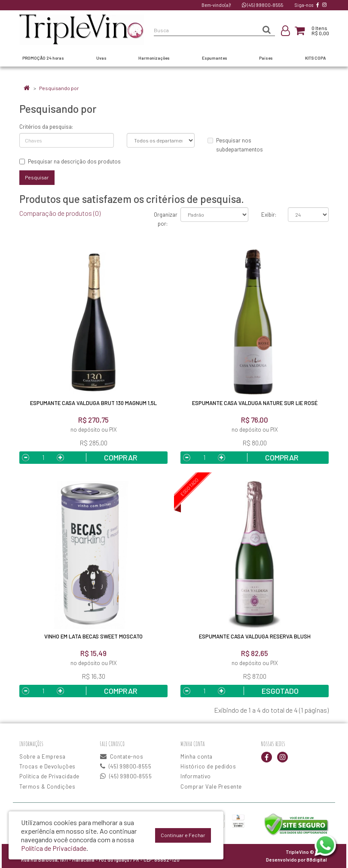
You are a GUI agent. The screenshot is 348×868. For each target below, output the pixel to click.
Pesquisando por (59, 88)
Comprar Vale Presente (211, 786)
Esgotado (280, 691)
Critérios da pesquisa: (46, 127)
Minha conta (197, 756)
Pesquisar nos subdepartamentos (235, 145)
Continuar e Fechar (183, 835)
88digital (317, 860)
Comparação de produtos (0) (60, 213)
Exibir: (268, 215)
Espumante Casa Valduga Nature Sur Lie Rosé (255, 403)
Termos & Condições (47, 786)
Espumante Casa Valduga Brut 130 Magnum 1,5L (93, 403)
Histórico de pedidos (208, 766)
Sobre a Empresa (43, 756)
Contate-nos (122, 756)
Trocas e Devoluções (47, 766)
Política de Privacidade (49, 776)
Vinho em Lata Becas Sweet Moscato (93, 636)
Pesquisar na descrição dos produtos (70, 161)
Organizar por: (161, 219)
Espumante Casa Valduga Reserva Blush (255, 636)
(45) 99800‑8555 (263, 5)
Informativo (196, 776)
